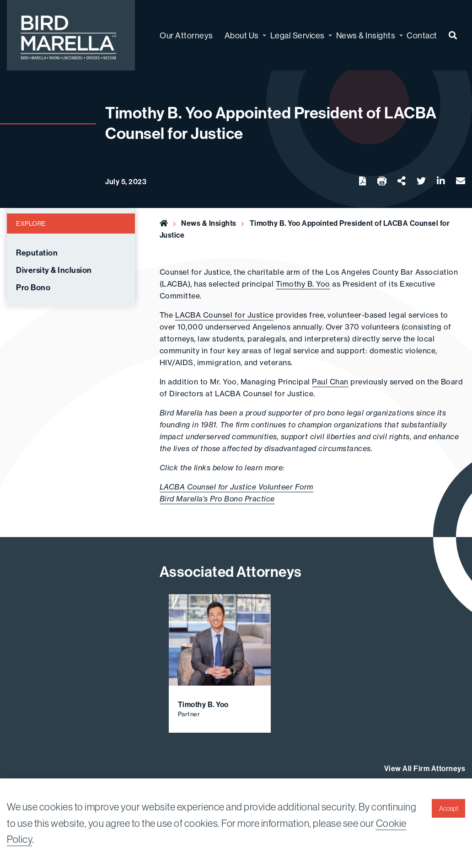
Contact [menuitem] (422, 35)
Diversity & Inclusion (54, 270)
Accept (449, 809)
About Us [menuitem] (242, 35)
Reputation (37, 253)
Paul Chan (330, 382)
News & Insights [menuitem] (366, 35)
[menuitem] (453, 35)
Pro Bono (33, 288)
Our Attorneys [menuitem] (186, 35)
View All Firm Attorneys (425, 768)
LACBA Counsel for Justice (225, 315)
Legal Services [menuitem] (298, 35)
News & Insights (209, 223)
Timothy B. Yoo (303, 284)
